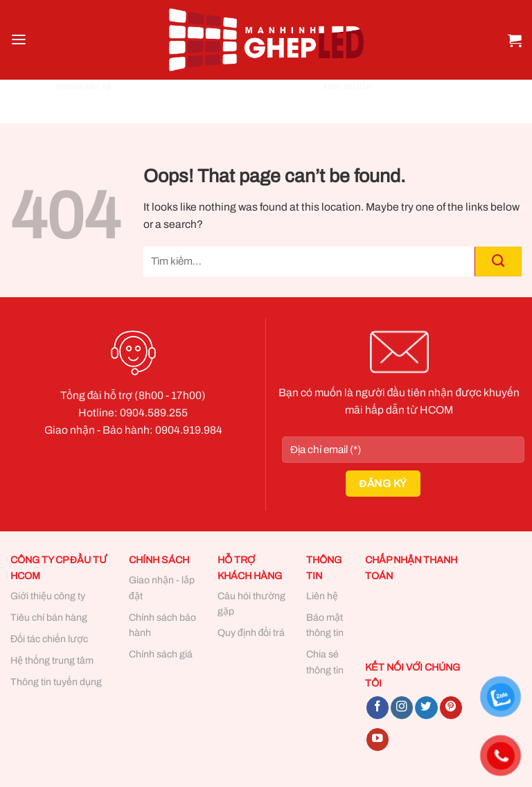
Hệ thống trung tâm (52, 661)
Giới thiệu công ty (48, 596)
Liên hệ (322, 596)
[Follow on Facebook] (378, 708)
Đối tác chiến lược (49, 639)
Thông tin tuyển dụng (56, 682)
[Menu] (19, 40)
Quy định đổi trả (251, 633)
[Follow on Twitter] (426, 708)
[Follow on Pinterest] (451, 708)
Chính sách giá (161, 654)
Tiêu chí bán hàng (49, 618)
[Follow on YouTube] (378, 740)
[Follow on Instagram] (402, 708)
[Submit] (498, 262)
